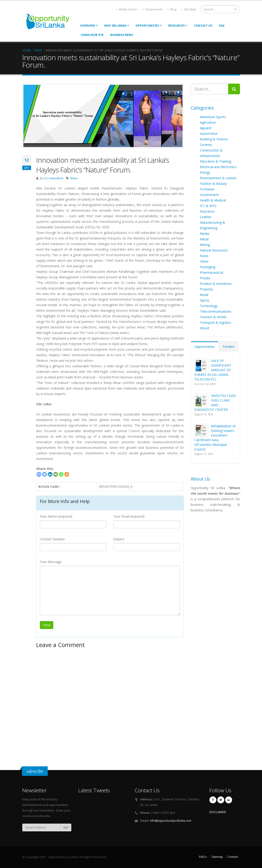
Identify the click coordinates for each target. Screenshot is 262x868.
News (74, 178)
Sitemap (217, 857)
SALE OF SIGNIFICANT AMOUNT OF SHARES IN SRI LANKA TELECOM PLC (213, 370)
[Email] (56, 474)
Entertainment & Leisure (218, 178)
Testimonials (153, 9)
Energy (205, 172)
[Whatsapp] (61, 474)
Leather (206, 217)
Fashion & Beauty (213, 184)
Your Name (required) (56, 516)
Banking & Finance (214, 139)
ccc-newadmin (54, 178)
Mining (205, 245)
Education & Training (216, 161)
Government (209, 195)
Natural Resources (214, 250)
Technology (209, 306)
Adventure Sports (213, 117)
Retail (204, 295)
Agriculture (208, 122)
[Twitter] (44, 474)
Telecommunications (216, 311)
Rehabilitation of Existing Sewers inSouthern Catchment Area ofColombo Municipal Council (215, 438)
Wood (204, 328)
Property (206, 289)
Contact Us (203, 26)
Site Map (189, 9)
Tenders (229, 347)
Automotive (209, 134)
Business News (122, 35)
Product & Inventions (216, 284)
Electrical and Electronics (218, 167)
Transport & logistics (216, 322)
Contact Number (52, 539)
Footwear (207, 189)
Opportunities (205, 347)
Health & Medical (213, 200)
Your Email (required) (129, 516)
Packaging (208, 267)
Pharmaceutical (211, 272)
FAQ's (203, 857)
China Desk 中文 (92, 35)
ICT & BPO (208, 206)
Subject (119, 539)
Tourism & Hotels (213, 317)
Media (205, 234)
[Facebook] (39, 474)
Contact (233, 857)
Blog (172, 9)
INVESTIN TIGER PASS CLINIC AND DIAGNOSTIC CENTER (215, 403)
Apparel (206, 128)
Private (205, 278)
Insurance (207, 211)
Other (204, 261)
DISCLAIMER (218, 812)
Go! (66, 827)
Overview (88, 26)
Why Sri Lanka (115, 26)
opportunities (147, 26)
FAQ (222, 26)
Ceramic (206, 145)
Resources (176, 26)
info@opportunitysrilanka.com (171, 821)
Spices (205, 300)
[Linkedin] (50, 474)
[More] (67, 474)
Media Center (127, 9)
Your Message (51, 562)
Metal (204, 239)
